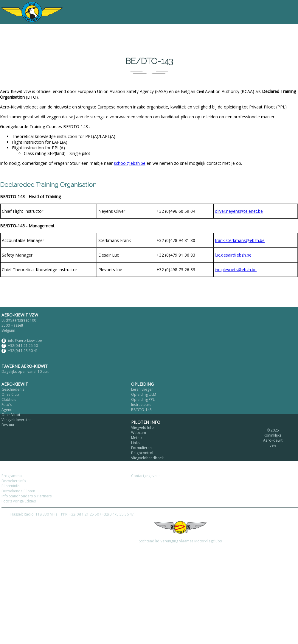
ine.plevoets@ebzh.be (236, 270)
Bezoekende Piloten (18, 491)
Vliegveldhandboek (147, 458)
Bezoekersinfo (14, 481)
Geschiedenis (13, 389)
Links (135, 443)
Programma (12, 476)
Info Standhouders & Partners (27, 496)
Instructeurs (141, 405)
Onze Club (10, 394)
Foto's (7, 405)
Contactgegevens (146, 476)
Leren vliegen (142, 389)
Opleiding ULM (144, 394)
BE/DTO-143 (141, 410)
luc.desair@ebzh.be (233, 255)
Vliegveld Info (142, 427)
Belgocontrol (142, 453)
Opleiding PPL (143, 399)
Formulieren (141, 448)
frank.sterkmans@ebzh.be (240, 240)
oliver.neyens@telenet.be (239, 211)
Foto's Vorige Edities (19, 501)
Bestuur (8, 425)
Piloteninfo (11, 486)
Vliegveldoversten (17, 420)
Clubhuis (9, 399)
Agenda (8, 410)
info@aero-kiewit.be (25, 340)
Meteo (136, 438)
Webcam (139, 433)
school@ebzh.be (130, 163)
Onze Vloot (11, 415)
